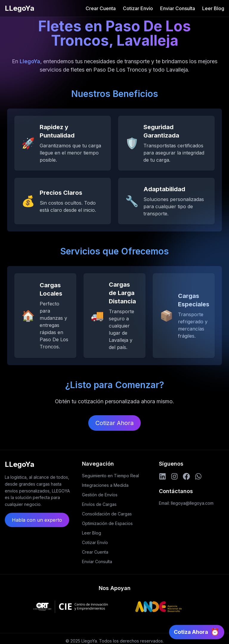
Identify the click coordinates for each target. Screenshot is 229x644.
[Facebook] (186, 476)
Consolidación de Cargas (107, 514)
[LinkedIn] (163, 476)
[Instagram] (174, 476)
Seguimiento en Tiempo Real (110, 476)
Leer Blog (213, 8)
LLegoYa (20, 8)
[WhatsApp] (198, 476)
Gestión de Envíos (100, 495)
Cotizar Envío (138, 8)
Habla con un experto (37, 520)
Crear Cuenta (101, 8)
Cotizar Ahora (114, 423)
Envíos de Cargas (99, 504)
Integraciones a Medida (105, 485)
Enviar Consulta (178, 8)
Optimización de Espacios (107, 523)
